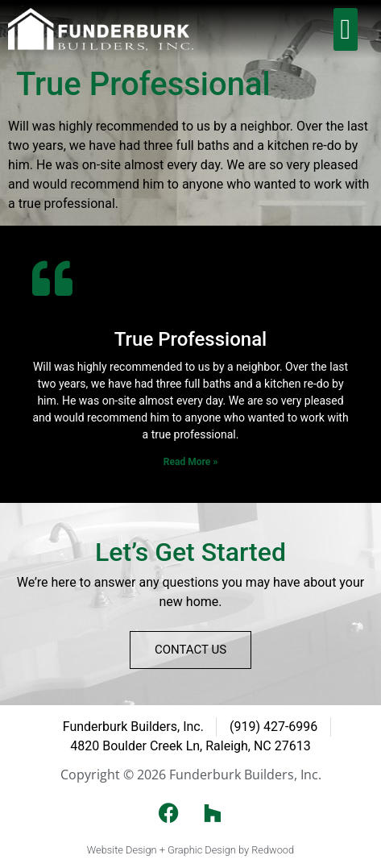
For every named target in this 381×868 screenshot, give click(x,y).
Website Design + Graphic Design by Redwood (190, 850)
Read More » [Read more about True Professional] (190, 462)
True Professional (190, 339)
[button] (346, 29)
